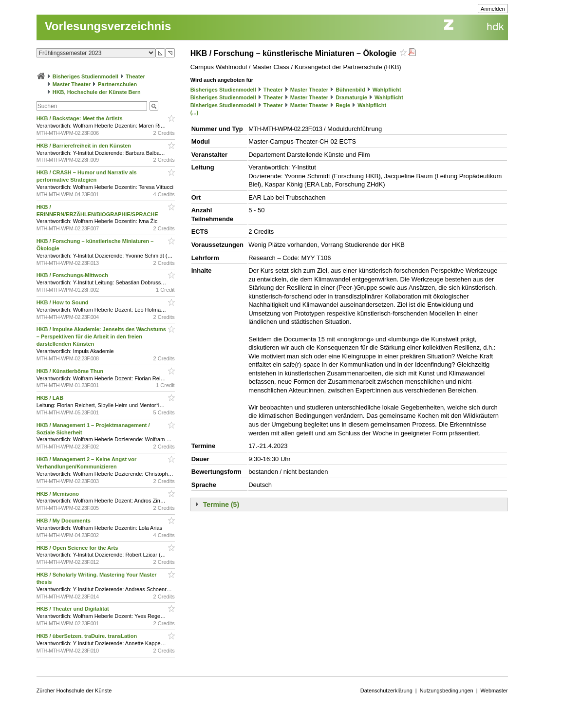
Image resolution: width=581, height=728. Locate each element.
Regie (343, 105)
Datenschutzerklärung (386, 691)
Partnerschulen (117, 84)
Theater (135, 76)
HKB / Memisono (58, 494)
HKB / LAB (51, 398)
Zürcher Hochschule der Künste (74, 691)
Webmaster (494, 691)
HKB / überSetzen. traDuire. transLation (88, 636)
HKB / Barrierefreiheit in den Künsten (84, 146)
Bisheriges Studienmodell (85, 76)
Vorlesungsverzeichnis (108, 26)
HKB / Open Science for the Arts (78, 548)
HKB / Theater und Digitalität (74, 609)
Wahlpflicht (387, 90)
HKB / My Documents (64, 521)
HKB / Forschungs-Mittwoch (73, 275)
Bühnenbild (350, 90)
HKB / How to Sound (63, 302)
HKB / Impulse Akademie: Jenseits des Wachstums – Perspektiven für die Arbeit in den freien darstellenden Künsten (101, 336)
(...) (195, 112)
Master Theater (72, 84)
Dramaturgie (351, 97)
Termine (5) (221, 504)
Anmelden (493, 9)
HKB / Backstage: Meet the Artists (80, 118)
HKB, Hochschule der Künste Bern (97, 92)
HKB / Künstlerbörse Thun (71, 371)
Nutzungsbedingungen (447, 691)
